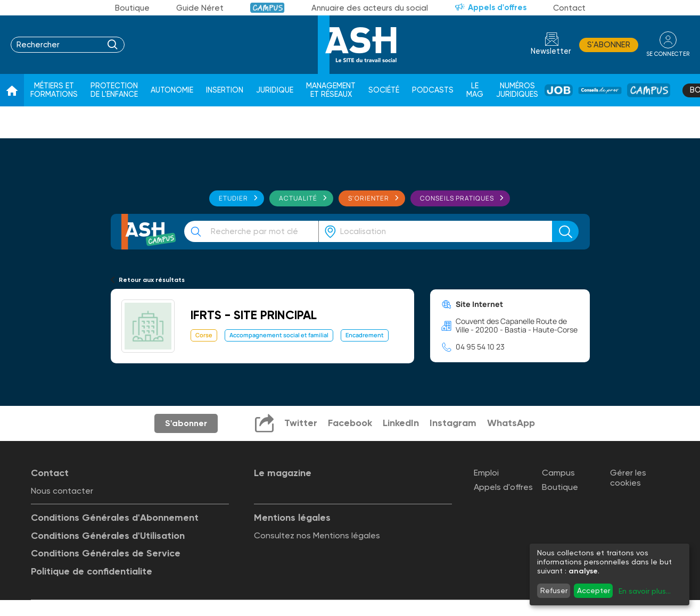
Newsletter (551, 51)
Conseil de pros (600, 90)
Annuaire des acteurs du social (370, 8)
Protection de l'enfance (114, 90)
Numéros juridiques (517, 90)
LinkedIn (401, 423)
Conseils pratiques (457, 198)
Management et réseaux (331, 90)
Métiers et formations (54, 90)
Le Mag (475, 90)
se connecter (668, 54)
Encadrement (365, 335)
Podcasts (433, 90)
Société (384, 90)
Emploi (486, 473)
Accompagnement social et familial (279, 335)
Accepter (594, 590)
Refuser (554, 590)
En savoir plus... (645, 591)
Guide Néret (200, 8)
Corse (204, 335)
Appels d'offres (497, 7)
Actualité (298, 198)
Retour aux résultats (152, 280)
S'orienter (369, 198)
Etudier (233, 198)
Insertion (225, 90)
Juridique (275, 90)
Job (559, 90)
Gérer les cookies (628, 478)
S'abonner (609, 45)
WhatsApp (511, 423)
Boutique (132, 8)
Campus (267, 8)
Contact (569, 8)
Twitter (301, 423)
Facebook (350, 423)
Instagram (453, 423)
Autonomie (172, 90)
